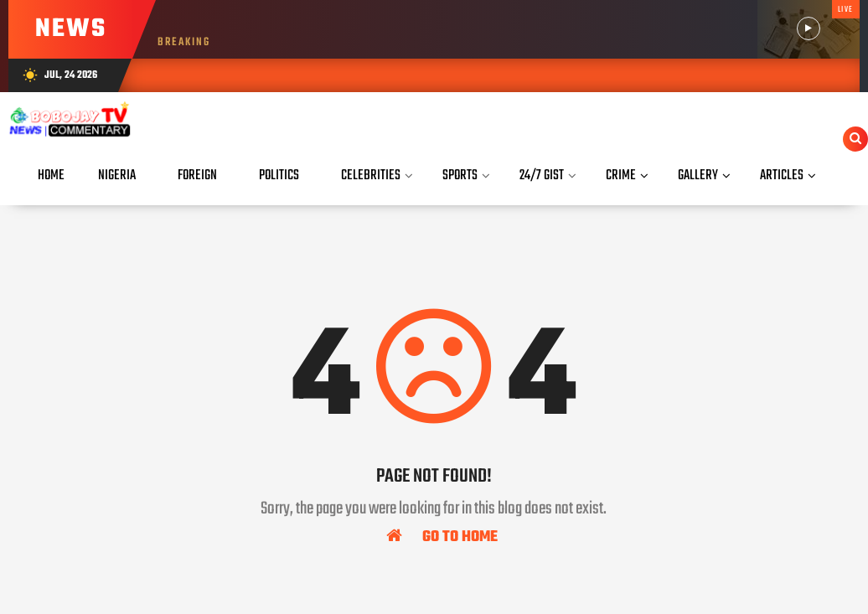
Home (51, 175)
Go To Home (442, 536)
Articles (782, 175)
